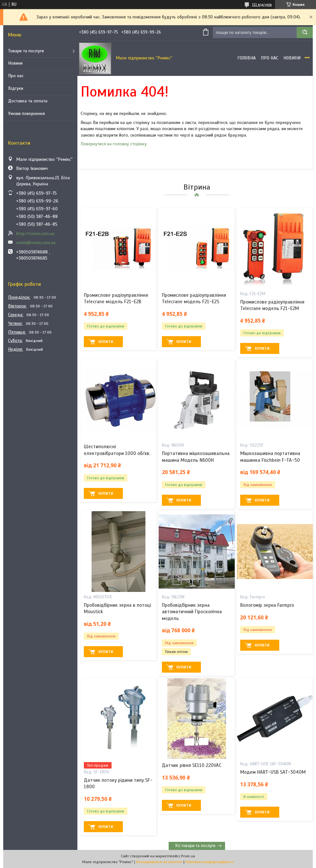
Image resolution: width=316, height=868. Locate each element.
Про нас (16, 76)
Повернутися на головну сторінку (114, 144)
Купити (106, 342)
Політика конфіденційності (210, 862)
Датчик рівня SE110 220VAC (192, 765)
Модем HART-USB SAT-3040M (273, 772)
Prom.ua (188, 856)
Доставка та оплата (28, 101)
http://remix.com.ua (35, 234)
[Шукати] (305, 32)
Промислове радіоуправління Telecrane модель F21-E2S (194, 298)
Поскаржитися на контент (159, 862)
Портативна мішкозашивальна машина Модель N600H (196, 457)
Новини (15, 63)
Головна (247, 58)
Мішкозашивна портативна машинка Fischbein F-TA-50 (270, 457)
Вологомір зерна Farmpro (267, 605)
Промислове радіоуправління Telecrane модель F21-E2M (272, 305)
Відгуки (16, 88)
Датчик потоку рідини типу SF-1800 (118, 783)
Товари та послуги (26, 51)
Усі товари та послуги (195, 846)
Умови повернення (26, 114)
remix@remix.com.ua (36, 243)
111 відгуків (262, 5)
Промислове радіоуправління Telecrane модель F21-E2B (116, 298)
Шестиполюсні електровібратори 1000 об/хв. (117, 450)
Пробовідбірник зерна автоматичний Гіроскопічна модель (192, 612)
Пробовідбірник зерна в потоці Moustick (117, 608)
